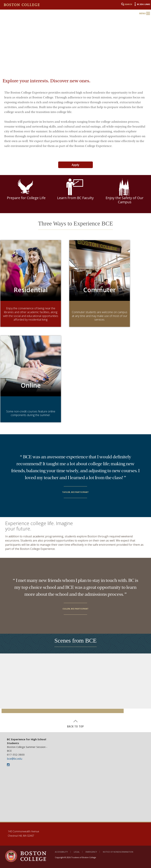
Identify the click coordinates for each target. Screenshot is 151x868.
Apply (75, 165)
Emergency (91, 852)
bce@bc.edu (15, 759)
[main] (75, 405)
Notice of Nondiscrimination (118, 852)
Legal (77, 852)
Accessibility (61, 852)
